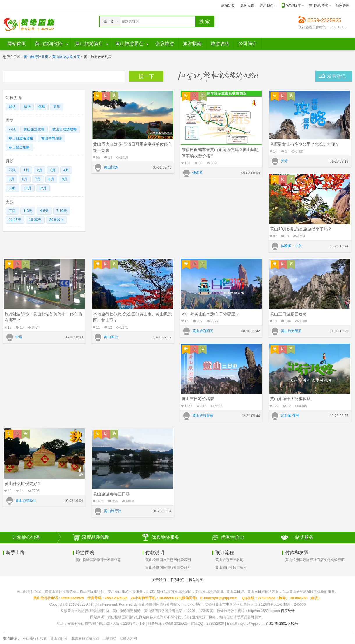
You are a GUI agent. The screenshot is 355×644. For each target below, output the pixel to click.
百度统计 (288, 611)
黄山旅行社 (59, 638)
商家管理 (342, 6)
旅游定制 (228, 6)
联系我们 (177, 580)
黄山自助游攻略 (65, 129)
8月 (51, 179)
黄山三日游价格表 (198, 399)
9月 (65, 179)
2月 (40, 170)
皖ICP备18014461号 (282, 624)
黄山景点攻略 (19, 147)
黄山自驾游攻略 (21, 138)
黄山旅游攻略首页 (66, 57)
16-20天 (35, 220)
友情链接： (12, 638)
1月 (26, 170)
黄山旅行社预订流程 (231, 567)
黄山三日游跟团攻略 (288, 314)
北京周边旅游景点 (85, 638)
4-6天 (44, 211)
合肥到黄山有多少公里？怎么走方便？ (305, 144)
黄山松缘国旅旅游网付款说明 (168, 560)
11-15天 (15, 220)
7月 (38, 179)
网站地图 (196, 580)
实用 (57, 107)
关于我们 (159, 580)
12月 (43, 188)
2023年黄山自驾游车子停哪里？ (211, 314)
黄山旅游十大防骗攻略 (290, 399)
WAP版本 (294, 6)
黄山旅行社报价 (35, 638)
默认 (12, 107)
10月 (12, 188)
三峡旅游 (109, 638)
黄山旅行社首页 (36, 57)
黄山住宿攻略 (52, 138)
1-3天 (28, 211)
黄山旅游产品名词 (229, 560)
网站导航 (321, 6)
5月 (11, 179)
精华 (27, 107)
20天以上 (56, 220)
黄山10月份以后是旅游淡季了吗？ (301, 229)
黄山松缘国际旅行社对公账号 (168, 567)
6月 (25, 179)
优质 (42, 107)
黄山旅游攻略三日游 (111, 494)
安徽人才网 (128, 638)
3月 (53, 170)
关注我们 (267, 6)
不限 (12, 129)
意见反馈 (247, 6)
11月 (27, 188)
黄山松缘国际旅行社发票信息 (98, 560)
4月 (66, 170)
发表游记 (336, 76)
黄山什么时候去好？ (23, 484)
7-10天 (62, 211)
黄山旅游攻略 (34, 129)
